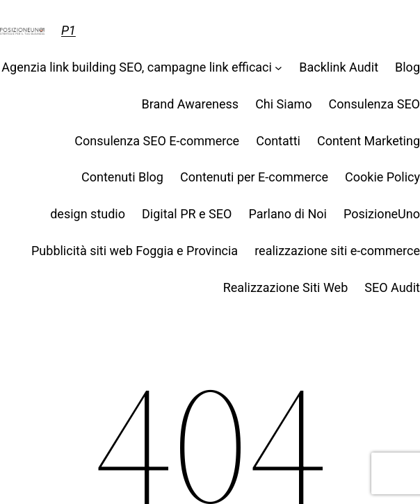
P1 (68, 30)
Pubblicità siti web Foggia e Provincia (135, 251)
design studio (88, 214)
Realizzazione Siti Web (286, 287)
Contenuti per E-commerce (254, 177)
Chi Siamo (283, 104)
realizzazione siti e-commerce (337, 251)
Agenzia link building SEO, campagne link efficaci (137, 67)
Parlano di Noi (287, 214)
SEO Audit (392, 287)
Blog (407, 67)
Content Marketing (369, 141)
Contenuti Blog (122, 177)
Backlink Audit (339, 67)
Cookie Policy (382, 177)
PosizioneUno (382, 214)
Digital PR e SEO (187, 214)
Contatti (278, 141)
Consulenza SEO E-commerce (157, 141)
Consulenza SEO (374, 104)
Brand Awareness (191, 104)
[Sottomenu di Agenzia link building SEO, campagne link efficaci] (278, 68)
